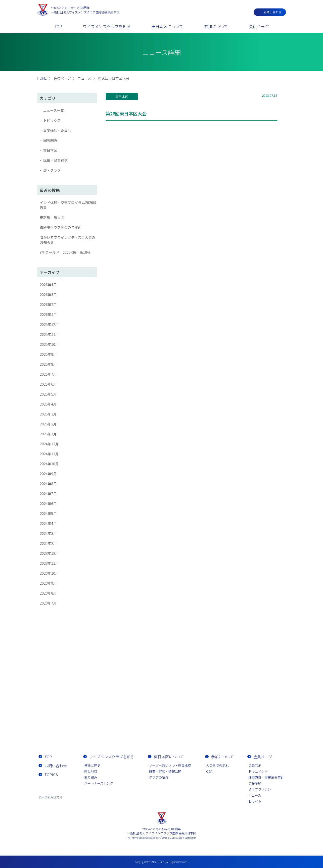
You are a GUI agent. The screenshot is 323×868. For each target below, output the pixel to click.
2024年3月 (48, 533)
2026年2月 (48, 305)
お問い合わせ (273, 12)
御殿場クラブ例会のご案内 (61, 227)
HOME (42, 78)
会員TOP (255, 765)
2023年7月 (48, 603)
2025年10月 (49, 344)
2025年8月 (48, 364)
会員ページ (259, 26)
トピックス (52, 120)
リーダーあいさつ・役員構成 (170, 765)
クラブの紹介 (159, 777)
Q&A (209, 771)
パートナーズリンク (99, 783)
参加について (216, 26)
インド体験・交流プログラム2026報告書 (68, 205)
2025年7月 (48, 374)
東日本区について (167, 26)
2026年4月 (48, 285)
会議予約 (255, 783)
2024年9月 (48, 474)
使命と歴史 (92, 765)
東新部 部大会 (52, 217)
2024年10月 (49, 464)
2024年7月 (48, 494)
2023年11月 (49, 563)
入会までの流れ (190, 729)
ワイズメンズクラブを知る (107, 26)
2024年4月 (48, 523)
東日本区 (50, 150)
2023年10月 (49, 573)
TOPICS (51, 775)
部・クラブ (52, 170)
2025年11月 (49, 334)
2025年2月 (48, 424)
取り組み (91, 777)
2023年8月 (48, 593)
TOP (58, 26)
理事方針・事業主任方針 (266, 777)
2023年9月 (48, 583)
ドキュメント (258, 771)
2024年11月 (49, 454)
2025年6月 (48, 384)
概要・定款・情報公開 (165, 771)
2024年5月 (48, 513)
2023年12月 (49, 553)
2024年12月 (49, 444)
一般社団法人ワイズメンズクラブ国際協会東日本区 (85, 10)
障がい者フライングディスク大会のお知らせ (68, 240)
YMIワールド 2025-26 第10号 (65, 252)
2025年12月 (49, 324)
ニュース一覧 (54, 110)
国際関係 (50, 140)
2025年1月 (48, 434)
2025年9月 (48, 354)
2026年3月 (48, 295)
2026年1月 (48, 314)
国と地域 (91, 771)
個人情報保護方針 (50, 797)
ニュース (255, 795)
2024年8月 (48, 484)
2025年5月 (48, 394)
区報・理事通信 (55, 160)
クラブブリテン (260, 789)
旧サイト (255, 801)
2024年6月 (48, 504)
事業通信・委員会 (57, 130)
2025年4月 (48, 404)
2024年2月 (48, 543)
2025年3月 (48, 414)
